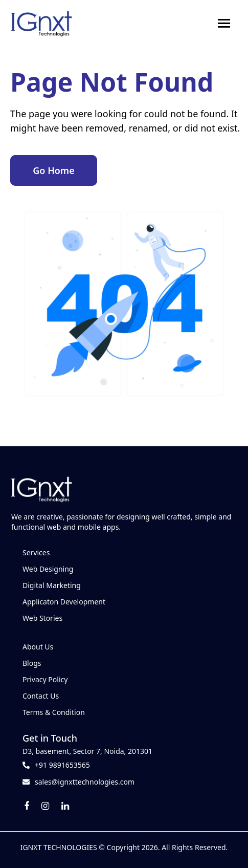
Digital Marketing (52, 585)
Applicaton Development (64, 602)
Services (36, 552)
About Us (38, 647)
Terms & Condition (54, 712)
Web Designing (48, 569)
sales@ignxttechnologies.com (85, 782)
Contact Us (41, 696)
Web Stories (42, 618)
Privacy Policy (45, 679)
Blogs (32, 663)
